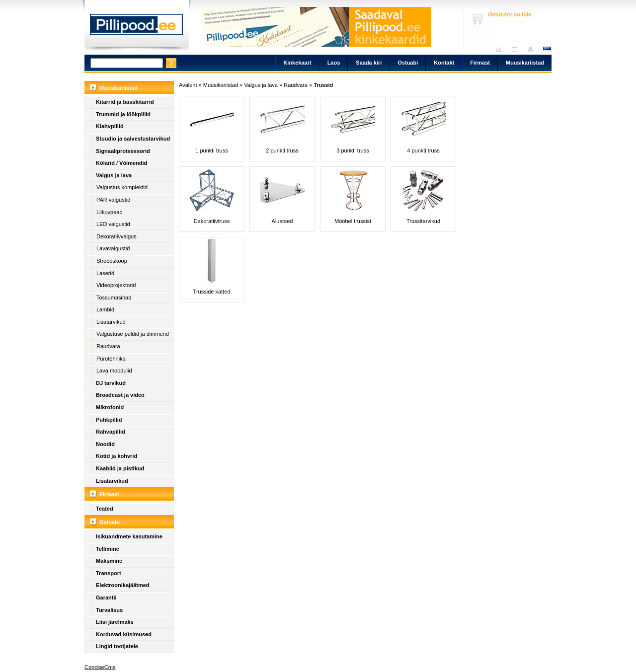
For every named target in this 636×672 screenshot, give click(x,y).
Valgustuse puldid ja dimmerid (133, 334)
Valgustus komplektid (122, 187)
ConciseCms (100, 667)
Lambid (105, 309)
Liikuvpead (110, 212)
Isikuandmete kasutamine (129, 536)
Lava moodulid (114, 371)
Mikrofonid (110, 407)
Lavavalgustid (113, 248)
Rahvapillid (111, 432)
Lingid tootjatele (117, 646)
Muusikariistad (525, 63)
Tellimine (108, 549)
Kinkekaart (297, 63)
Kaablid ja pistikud (120, 468)
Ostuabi (408, 63)
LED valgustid (113, 224)
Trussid (323, 85)
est (547, 49)
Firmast (480, 63)
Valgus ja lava (114, 175)
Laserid (105, 273)
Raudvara (108, 346)
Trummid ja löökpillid (123, 114)
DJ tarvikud (111, 383)
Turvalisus (109, 610)
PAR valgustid (113, 200)
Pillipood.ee (137, 27)
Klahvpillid (110, 126)
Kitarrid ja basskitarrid (125, 102)
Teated (105, 509)
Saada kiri (517, 49)
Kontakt (444, 63)
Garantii (106, 597)
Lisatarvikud (111, 322)
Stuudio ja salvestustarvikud (133, 139)
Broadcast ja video (120, 395)
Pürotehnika (111, 359)
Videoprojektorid (116, 285)
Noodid (105, 444)
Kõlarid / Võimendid (121, 163)
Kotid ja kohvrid (117, 456)
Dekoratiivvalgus (117, 236)
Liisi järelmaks (115, 622)
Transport (109, 573)
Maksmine (109, 561)
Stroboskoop (112, 261)
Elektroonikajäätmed (123, 585)
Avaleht (501, 49)
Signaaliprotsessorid (123, 151)
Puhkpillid (109, 420)
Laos (334, 63)
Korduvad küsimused (124, 634)
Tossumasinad (114, 298)
